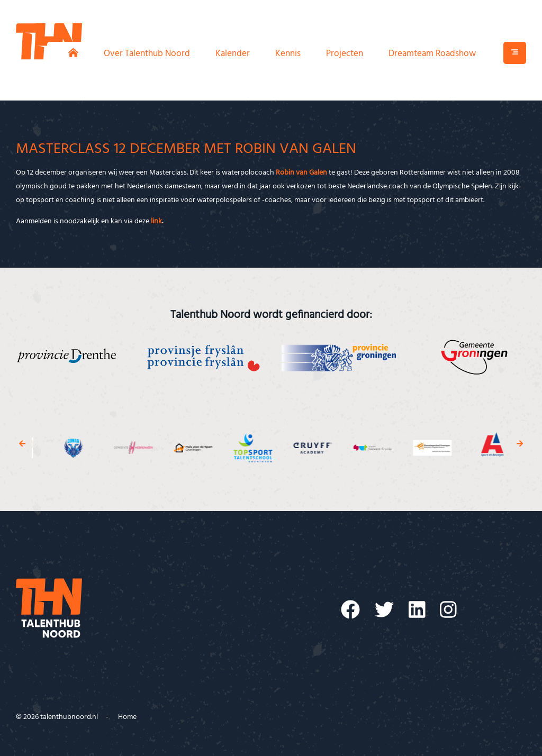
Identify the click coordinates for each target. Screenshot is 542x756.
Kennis (288, 54)
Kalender (233, 54)
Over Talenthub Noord (147, 54)
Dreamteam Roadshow (432, 54)
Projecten (345, 54)
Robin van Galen (301, 173)
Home (127, 717)
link (156, 221)
